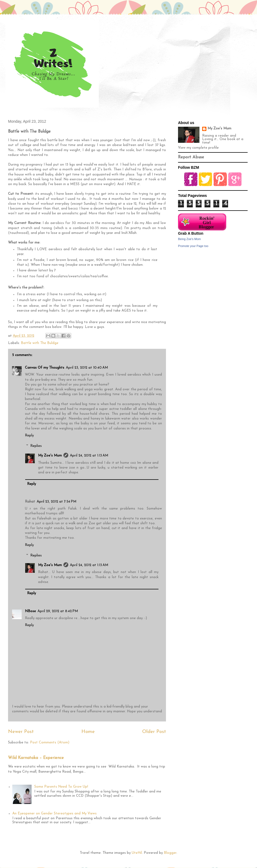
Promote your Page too (193, 246)
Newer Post (21, 732)
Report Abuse (191, 157)
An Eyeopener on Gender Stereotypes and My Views (54, 813)
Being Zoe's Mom (189, 239)
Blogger (170, 853)
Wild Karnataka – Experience (36, 758)
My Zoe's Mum (50, 456)
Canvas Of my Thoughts (45, 368)
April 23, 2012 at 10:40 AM (87, 368)
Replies (36, 446)
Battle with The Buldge (40, 343)
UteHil (137, 853)
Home (88, 732)
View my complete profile (198, 148)
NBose (30, 611)
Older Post (154, 732)
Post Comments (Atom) (50, 742)
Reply (29, 435)
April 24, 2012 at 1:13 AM (89, 456)
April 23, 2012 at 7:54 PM (56, 502)
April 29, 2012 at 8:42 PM (58, 611)
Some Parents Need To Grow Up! (61, 787)
